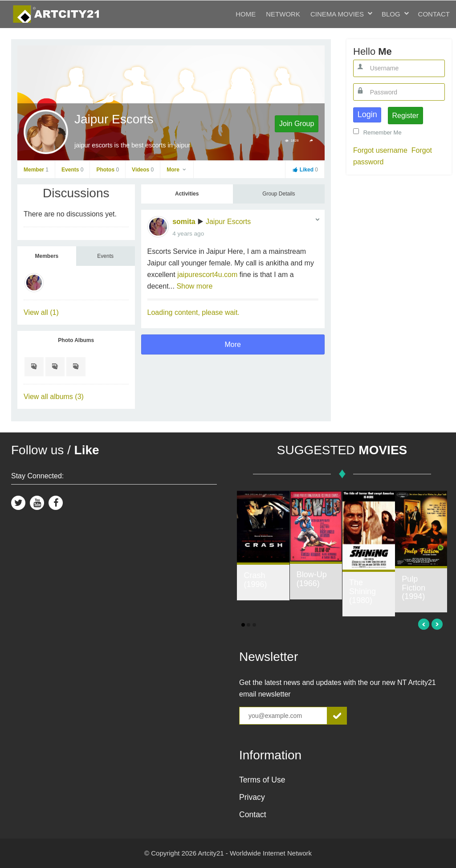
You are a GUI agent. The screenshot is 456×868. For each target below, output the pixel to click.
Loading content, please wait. (193, 312)
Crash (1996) (255, 580)
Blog (391, 14)
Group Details (279, 194)
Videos (143, 170)
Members (47, 256)
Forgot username (380, 150)
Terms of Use (262, 780)
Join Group (297, 124)
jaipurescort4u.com (207, 275)
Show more (194, 286)
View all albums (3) (54, 397)
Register (405, 116)
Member (36, 170)
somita (184, 222)
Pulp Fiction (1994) (413, 588)
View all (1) (41, 312)
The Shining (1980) (362, 591)
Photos (108, 170)
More (177, 170)
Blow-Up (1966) (312, 579)
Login (367, 114)
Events (72, 170)
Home (246, 14)
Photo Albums (76, 340)
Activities (187, 194)
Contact (434, 14)
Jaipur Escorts (228, 222)
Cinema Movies (337, 14)
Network (283, 14)
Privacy (252, 797)
